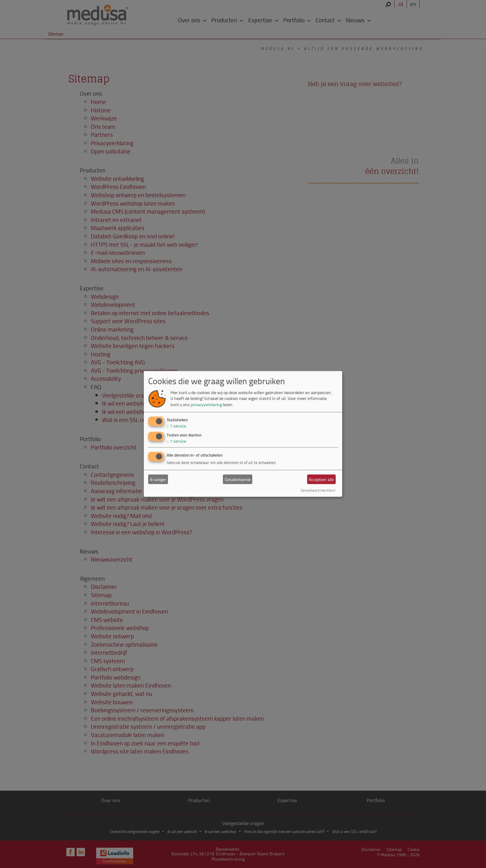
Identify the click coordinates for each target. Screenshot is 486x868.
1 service (177, 425)
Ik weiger (158, 479)
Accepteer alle (321, 479)
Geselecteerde (238, 479)
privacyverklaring (206, 404)
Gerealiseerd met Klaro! (318, 490)
